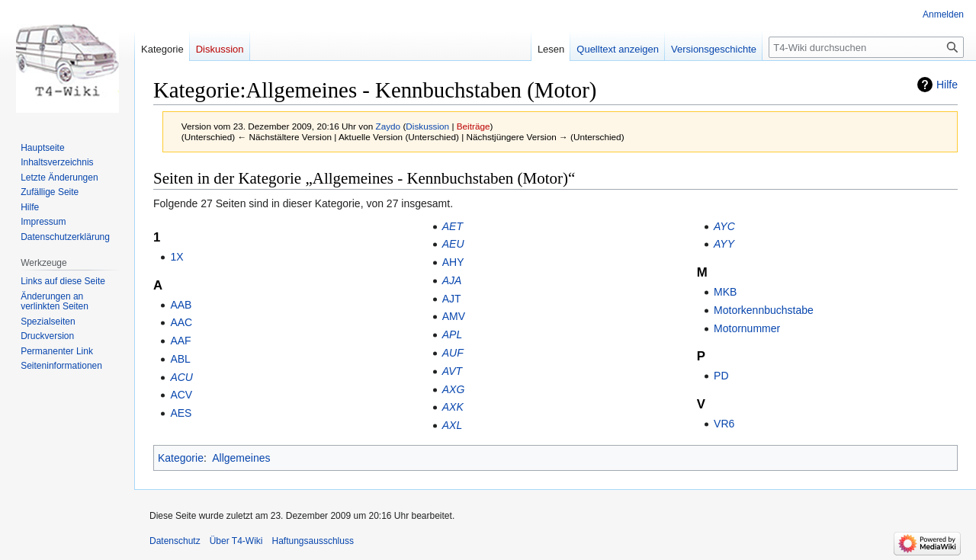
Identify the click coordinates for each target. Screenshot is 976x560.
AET (453, 226)
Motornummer (747, 328)
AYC (724, 226)
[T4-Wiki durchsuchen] (866, 47)
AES (181, 413)
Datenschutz (175, 541)
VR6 (724, 424)
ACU (181, 377)
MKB (725, 292)
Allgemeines (241, 458)
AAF (180, 341)
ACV (181, 395)
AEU (453, 244)
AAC (181, 322)
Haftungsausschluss (313, 541)
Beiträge (474, 126)
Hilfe (947, 85)
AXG (454, 389)
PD (721, 376)
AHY (453, 262)
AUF (453, 353)
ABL (180, 359)
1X (177, 257)
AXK (453, 407)
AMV (454, 316)
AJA (452, 280)
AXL (452, 425)
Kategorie (181, 458)
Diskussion (427, 126)
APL (452, 334)
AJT (452, 299)
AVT (452, 371)
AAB (181, 305)
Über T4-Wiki (236, 541)
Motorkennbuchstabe (764, 310)
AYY (724, 244)
